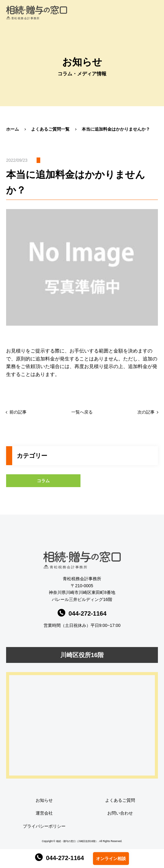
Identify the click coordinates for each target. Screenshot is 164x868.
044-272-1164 (60, 858)
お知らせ (44, 800)
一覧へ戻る (82, 412)
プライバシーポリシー (44, 826)
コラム (43, 481)
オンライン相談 (111, 859)
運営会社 (44, 813)
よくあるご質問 (120, 800)
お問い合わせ (120, 813)
